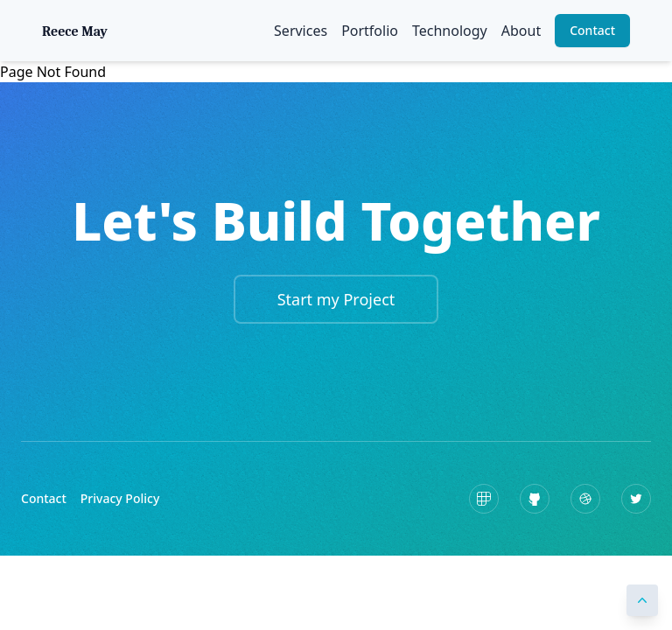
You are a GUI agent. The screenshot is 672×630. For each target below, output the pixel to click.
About (521, 31)
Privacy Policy (120, 498)
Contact (592, 30)
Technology (450, 31)
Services (301, 31)
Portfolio (370, 31)
